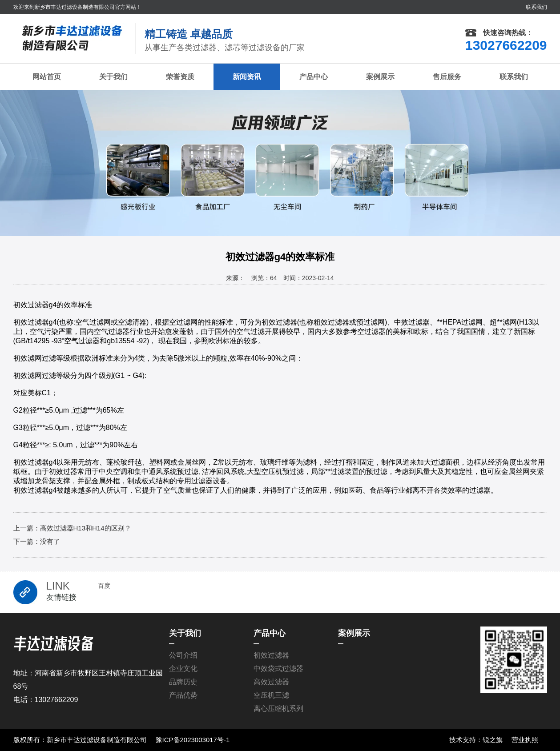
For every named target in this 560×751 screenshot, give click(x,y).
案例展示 (380, 77)
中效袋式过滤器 (278, 669)
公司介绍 (183, 655)
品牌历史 (183, 682)
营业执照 (525, 740)
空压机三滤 (271, 695)
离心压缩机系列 (278, 709)
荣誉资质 (180, 77)
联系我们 (536, 7)
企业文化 (183, 669)
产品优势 (183, 695)
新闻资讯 (247, 77)
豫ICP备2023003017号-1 (193, 740)
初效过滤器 (271, 655)
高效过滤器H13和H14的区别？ (86, 528)
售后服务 (447, 77)
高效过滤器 (271, 682)
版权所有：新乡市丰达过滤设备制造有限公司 (80, 740)
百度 (104, 586)
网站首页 (47, 77)
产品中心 (314, 77)
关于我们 (113, 77)
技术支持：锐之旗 (476, 740)
